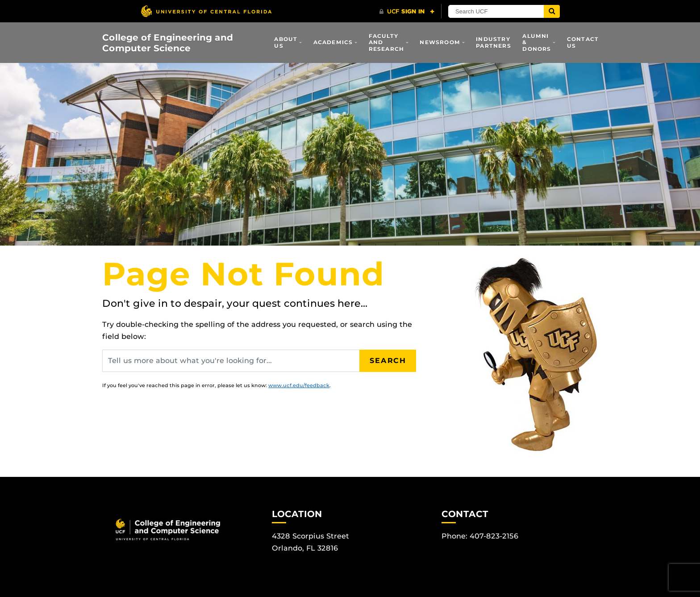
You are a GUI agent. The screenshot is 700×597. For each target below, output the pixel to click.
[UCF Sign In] (407, 12)
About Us (286, 42)
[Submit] (552, 11)
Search (388, 361)
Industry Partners (494, 42)
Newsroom (440, 42)
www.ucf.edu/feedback (299, 385)
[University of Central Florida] (206, 11)
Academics (333, 42)
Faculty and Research (387, 42)
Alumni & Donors (537, 42)
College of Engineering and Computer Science (168, 43)
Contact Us (583, 42)
